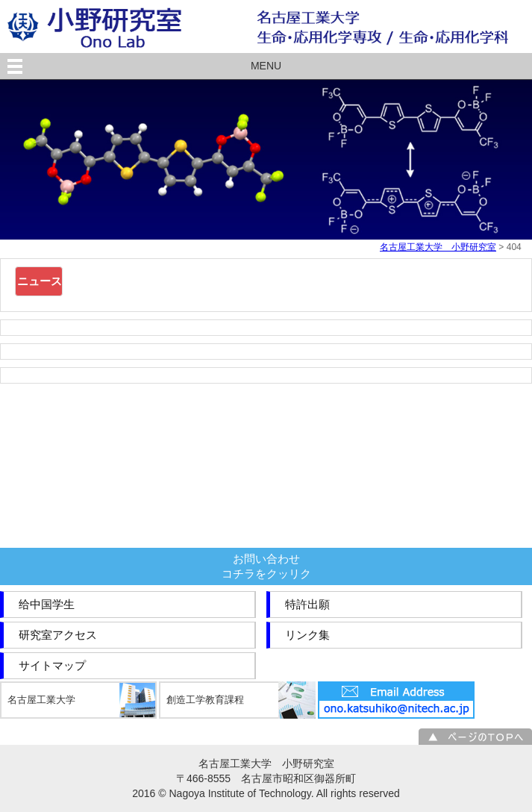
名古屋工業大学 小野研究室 (438, 247)
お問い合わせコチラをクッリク (266, 566)
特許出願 (307, 604)
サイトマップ (52, 665)
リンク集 (307, 635)
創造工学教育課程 (205, 700)
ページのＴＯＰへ (475, 737)
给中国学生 (47, 604)
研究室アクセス (58, 635)
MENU (266, 66)
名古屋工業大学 (41, 700)
